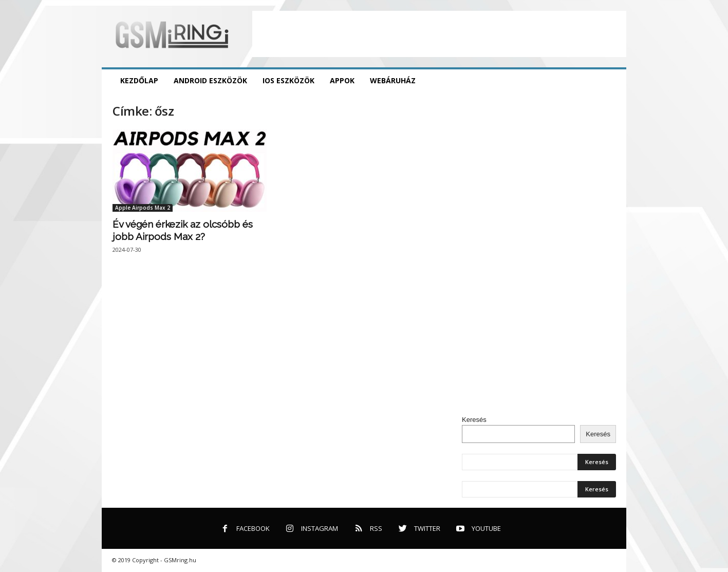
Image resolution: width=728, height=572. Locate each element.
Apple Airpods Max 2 (143, 208)
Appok (342, 80)
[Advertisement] (439, 34)
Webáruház (393, 80)
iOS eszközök (288, 80)
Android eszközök (210, 80)
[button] (611, 81)
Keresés (474, 420)
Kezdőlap (139, 80)
